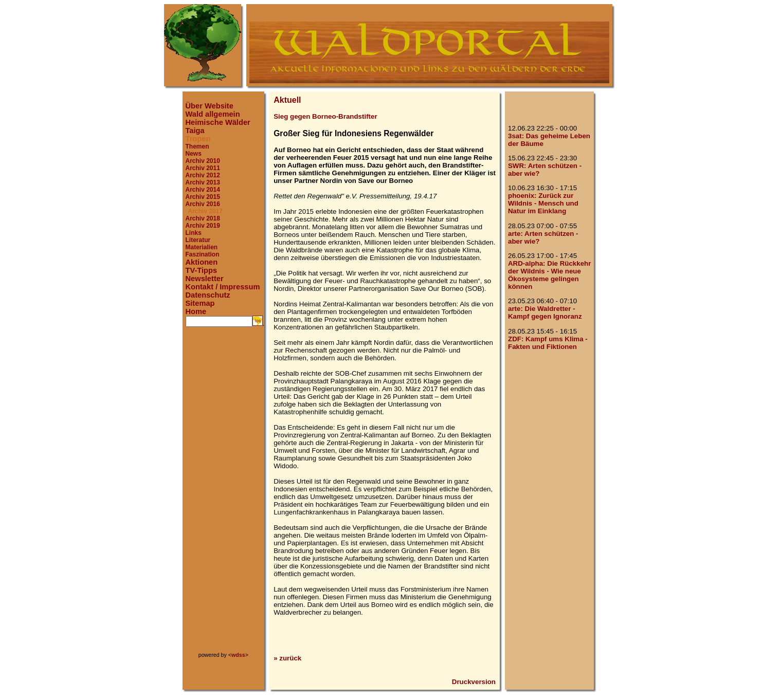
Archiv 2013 (203, 182)
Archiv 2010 (203, 161)
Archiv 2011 (203, 168)
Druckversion (474, 682)
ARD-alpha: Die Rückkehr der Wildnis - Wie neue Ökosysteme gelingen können (549, 275)
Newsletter (205, 279)
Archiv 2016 (203, 204)
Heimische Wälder (218, 122)
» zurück (287, 658)
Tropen (198, 139)
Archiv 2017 (205, 211)
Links (194, 233)
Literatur (198, 240)
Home (196, 311)
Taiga (195, 131)
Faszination (203, 254)
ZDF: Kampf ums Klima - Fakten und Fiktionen (548, 343)
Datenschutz (208, 295)
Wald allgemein (213, 114)
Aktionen (202, 262)
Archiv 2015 (203, 197)
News (194, 154)
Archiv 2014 (203, 190)
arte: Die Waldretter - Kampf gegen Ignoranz (545, 312)
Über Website (210, 106)
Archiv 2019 (203, 226)
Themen (197, 146)
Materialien (202, 247)
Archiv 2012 (203, 175)
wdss (238, 655)
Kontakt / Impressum (223, 287)
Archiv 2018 (203, 218)
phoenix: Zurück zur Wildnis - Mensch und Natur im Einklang (543, 203)
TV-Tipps (202, 270)
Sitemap (200, 303)
